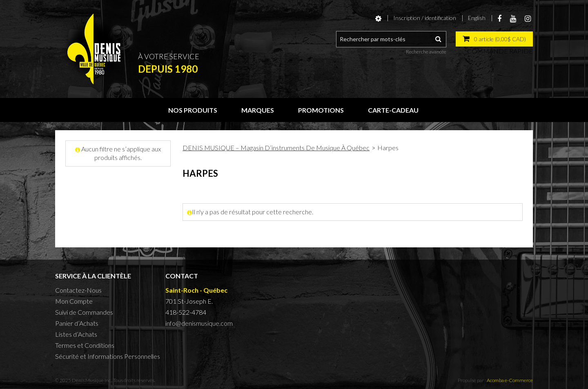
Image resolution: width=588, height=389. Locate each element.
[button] (494, 39)
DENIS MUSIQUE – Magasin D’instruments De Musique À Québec (276, 148)
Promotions (321, 110)
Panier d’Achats (77, 323)
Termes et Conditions (85, 345)
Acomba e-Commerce (510, 380)
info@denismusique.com (199, 323)
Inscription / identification (425, 18)
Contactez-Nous (78, 290)
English (477, 18)
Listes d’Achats (76, 334)
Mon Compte (74, 301)
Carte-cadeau (393, 110)
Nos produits (193, 110)
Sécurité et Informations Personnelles (108, 356)
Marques (258, 110)
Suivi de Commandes (84, 312)
